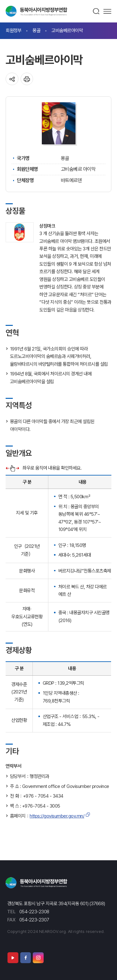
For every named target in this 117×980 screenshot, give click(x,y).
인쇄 (27, 79)
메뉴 (107, 11)
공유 (12, 79)
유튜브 (13, 958)
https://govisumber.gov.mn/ (57, 816)
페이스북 (26, 958)
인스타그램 (38, 958)
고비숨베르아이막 (67, 30)
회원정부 (13, 30)
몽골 (36, 30)
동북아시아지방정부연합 (37, 11)
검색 (96, 11)
